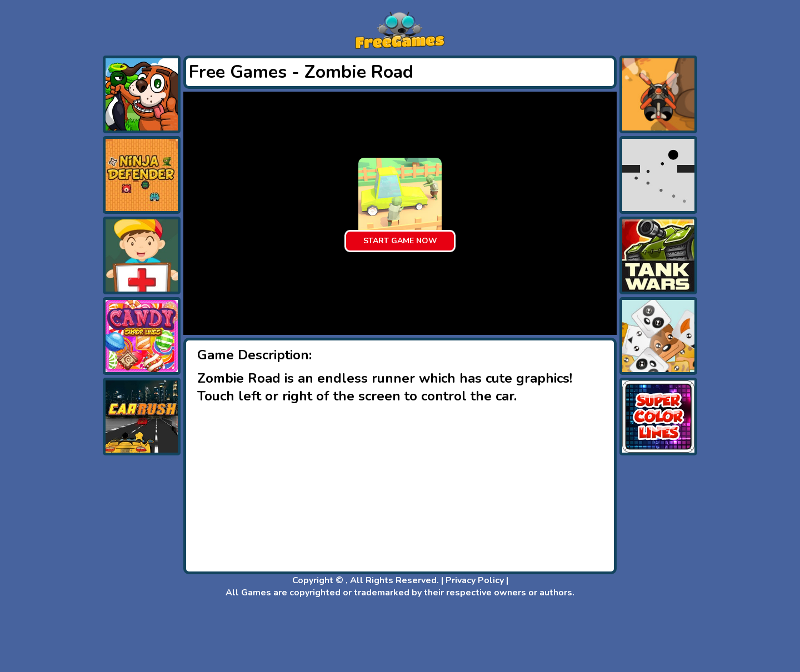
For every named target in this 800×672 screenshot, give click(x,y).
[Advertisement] (56, 222)
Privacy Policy (475, 580)
